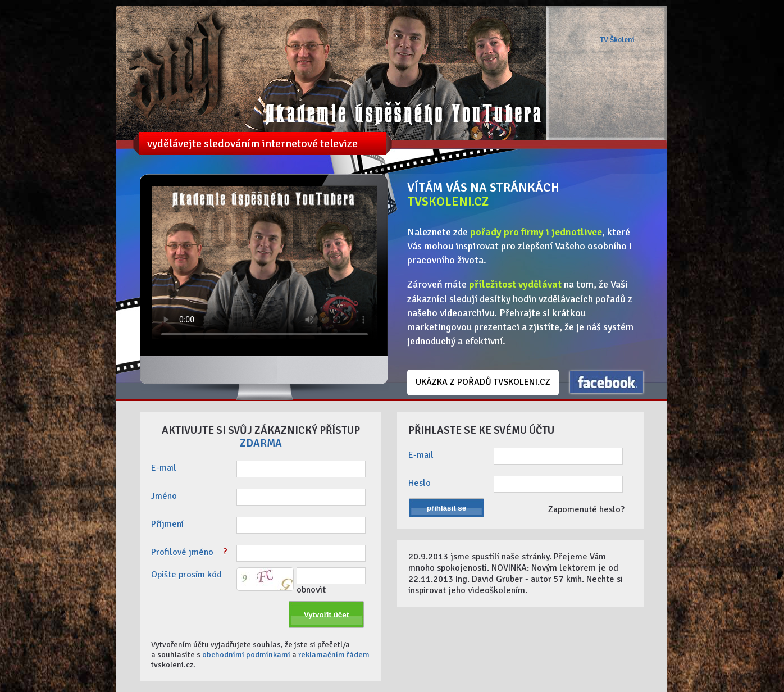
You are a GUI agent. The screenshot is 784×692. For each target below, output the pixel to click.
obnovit (311, 590)
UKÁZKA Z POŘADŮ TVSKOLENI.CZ (483, 382)
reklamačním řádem (334, 654)
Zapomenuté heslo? (586, 509)
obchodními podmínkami (246, 654)
